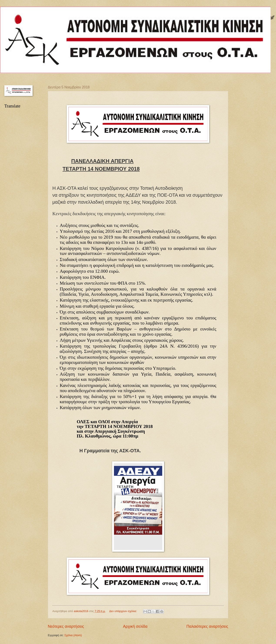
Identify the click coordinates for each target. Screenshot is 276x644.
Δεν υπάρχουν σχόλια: (123, 611)
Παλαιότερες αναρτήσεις (207, 626)
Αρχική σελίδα (135, 626)
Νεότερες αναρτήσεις (66, 626)
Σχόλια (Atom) (73, 635)
